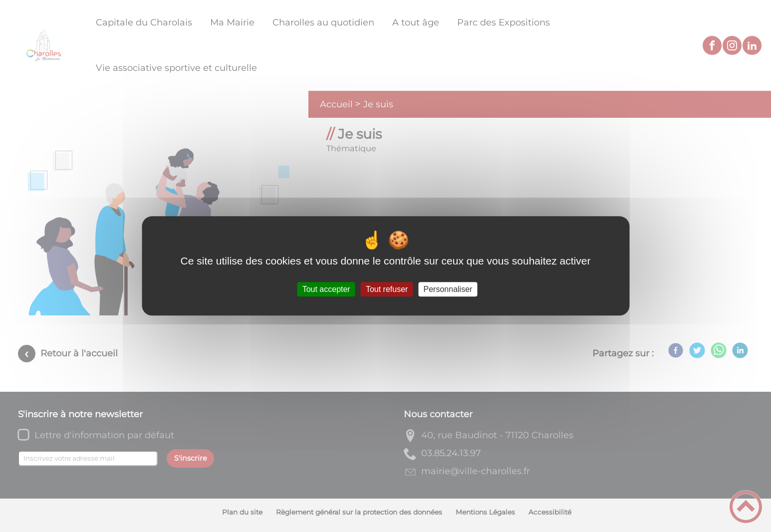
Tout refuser (387, 289)
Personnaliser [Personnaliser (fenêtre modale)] (448, 289)
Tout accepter (326, 289)
